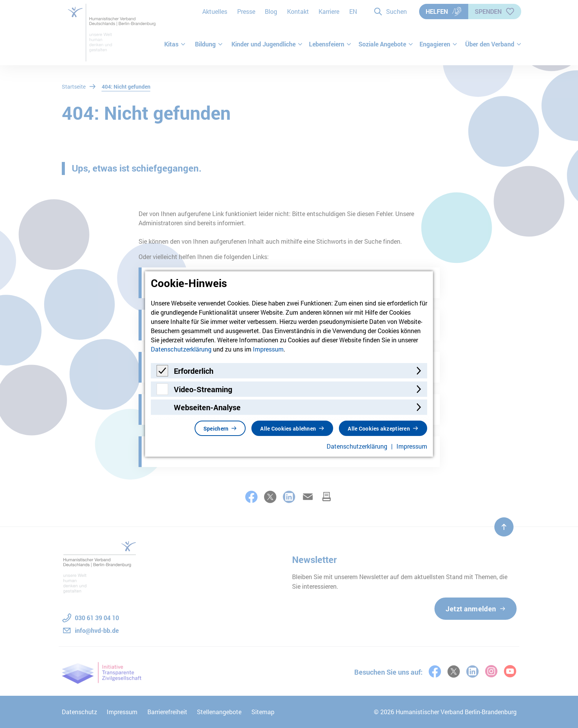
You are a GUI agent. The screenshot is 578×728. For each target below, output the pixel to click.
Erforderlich (194, 371)
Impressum (268, 349)
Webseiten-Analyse (207, 407)
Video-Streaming (203, 389)
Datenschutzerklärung (181, 349)
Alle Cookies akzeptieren (379, 428)
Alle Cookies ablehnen (288, 428)
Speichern (216, 428)
